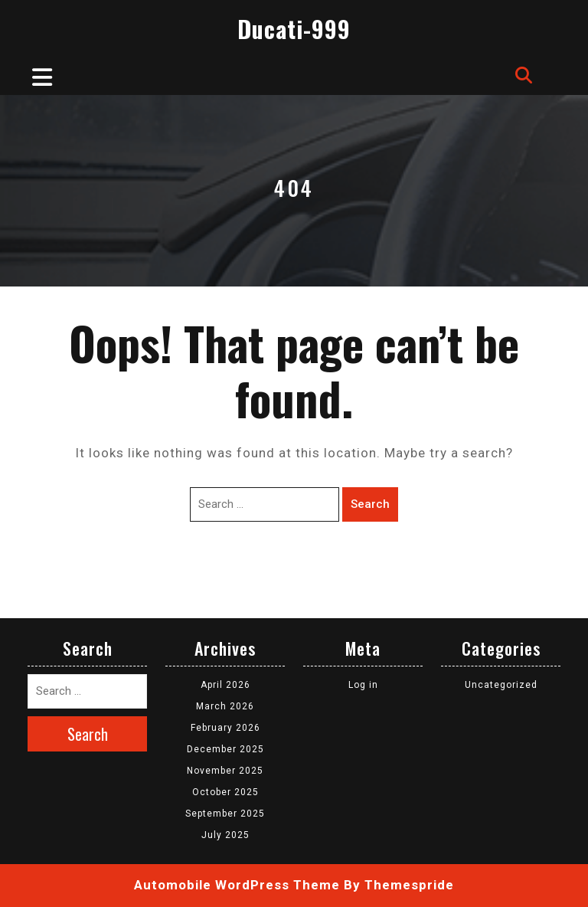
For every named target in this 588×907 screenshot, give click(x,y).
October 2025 (225, 792)
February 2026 (225, 728)
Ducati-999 (294, 29)
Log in (363, 685)
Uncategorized (501, 685)
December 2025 (225, 749)
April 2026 (225, 685)
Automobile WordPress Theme (237, 885)
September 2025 (225, 814)
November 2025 (225, 771)
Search (370, 504)
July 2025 (225, 835)
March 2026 (225, 706)
